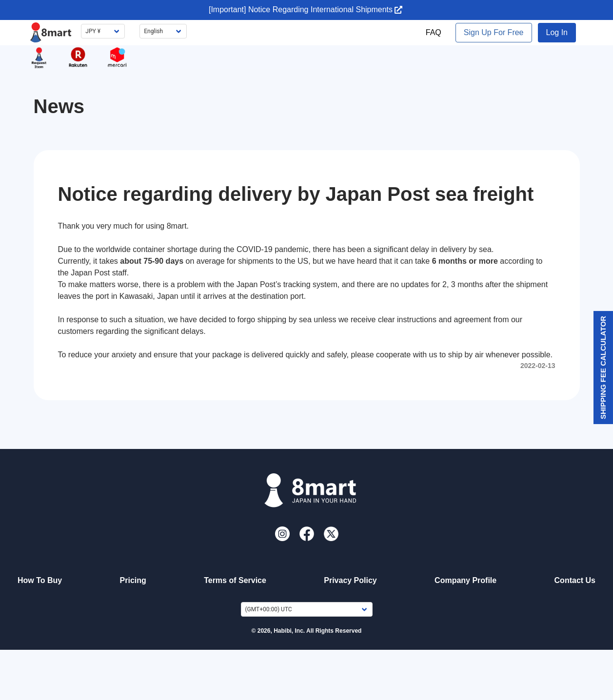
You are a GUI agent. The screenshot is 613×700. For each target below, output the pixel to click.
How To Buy (40, 580)
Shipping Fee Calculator (603, 368)
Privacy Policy (350, 580)
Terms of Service (235, 580)
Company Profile (465, 580)
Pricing (133, 580)
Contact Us (575, 580)
